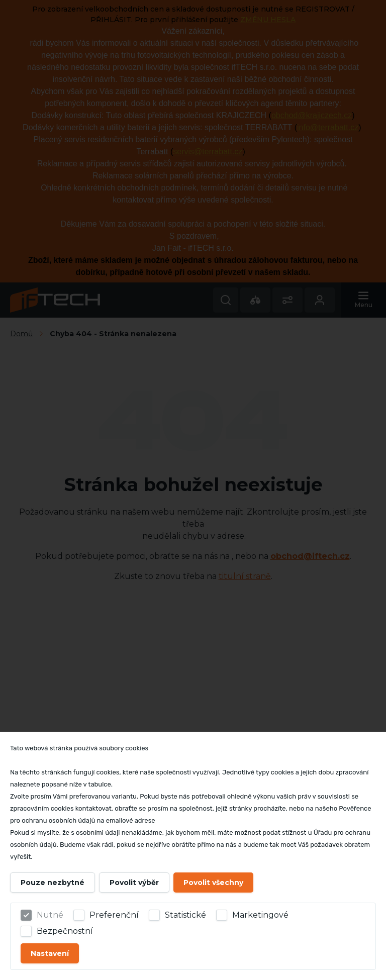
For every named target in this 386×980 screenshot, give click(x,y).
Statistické (185, 915)
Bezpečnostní (65, 931)
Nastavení (50, 953)
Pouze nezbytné (53, 883)
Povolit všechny (213, 883)
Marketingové (260, 915)
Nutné (50, 915)
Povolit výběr (134, 883)
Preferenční (114, 915)
